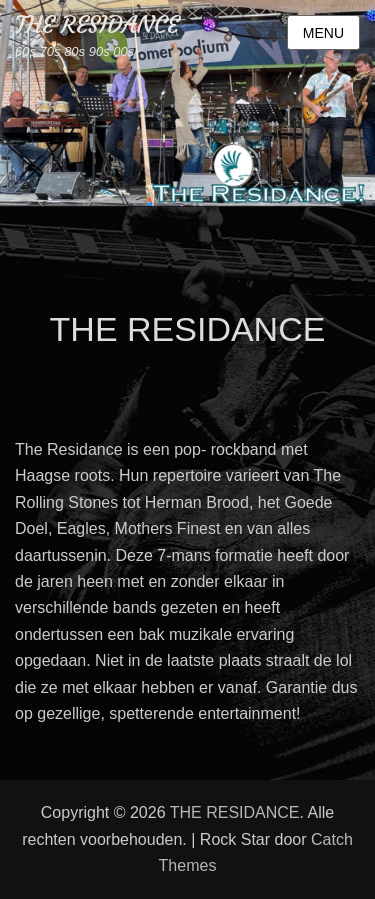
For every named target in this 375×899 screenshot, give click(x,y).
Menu (323, 33)
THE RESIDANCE (97, 25)
